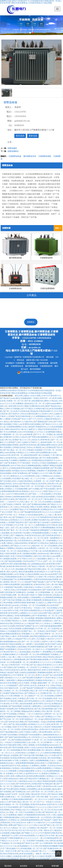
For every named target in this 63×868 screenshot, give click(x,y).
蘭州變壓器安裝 (30, 156)
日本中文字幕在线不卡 (51, 396)
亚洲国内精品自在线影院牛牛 (44, 460)
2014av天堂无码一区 (27, 649)
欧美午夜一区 (17, 455)
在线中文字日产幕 (20, 727)
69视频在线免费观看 (41, 468)
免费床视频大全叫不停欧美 (47, 525)
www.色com (45, 574)
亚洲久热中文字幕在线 (49, 729)
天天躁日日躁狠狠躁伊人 (49, 463)
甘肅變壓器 (20, 363)
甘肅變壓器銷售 (46, 366)
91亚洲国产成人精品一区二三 (25, 479)
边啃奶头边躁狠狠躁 (28, 673)
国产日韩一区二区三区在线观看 (40, 698)
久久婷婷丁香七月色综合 (45, 577)
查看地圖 (55, 864)
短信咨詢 (24, 864)
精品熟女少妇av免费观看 (26, 548)
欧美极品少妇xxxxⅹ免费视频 (24, 471)
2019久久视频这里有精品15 (49, 419)
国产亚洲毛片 (14, 414)
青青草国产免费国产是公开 (27, 626)
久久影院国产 (11, 442)
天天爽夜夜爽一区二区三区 (11, 434)
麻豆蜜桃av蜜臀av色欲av (48, 445)
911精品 (18, 843)
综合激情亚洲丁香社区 (17, 859)
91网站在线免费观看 (12, 585)
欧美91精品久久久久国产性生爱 (48, 572)
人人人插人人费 (50, 515)
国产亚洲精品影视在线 (24, 709)
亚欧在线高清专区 (55, 737)
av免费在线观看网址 (44, 768)
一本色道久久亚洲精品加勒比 (15, 742)
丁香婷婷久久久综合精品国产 (39, 859)
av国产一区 (6, 740)
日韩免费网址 (32, 789)
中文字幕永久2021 (26, 559)
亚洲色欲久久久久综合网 (20, 520)
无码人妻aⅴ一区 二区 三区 (31, 502)
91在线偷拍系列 (35, 590)
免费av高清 (21, 776)
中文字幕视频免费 (32, 509)
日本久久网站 (35, 717)
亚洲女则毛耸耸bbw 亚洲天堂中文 (44, 804)
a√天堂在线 (46, 610)
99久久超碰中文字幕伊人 (28, 442)
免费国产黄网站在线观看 (52, 466)
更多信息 (33, 136)
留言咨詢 (20, 136)
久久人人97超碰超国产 (9, 685)
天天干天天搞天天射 (8, 781)
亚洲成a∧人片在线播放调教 (17, 489)
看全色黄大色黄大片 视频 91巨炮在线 (37, 595)
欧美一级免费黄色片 (53, 538)
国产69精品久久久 (32, 693)
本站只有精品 (16, 810)
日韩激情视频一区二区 (48, 592)
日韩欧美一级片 (20, 504)
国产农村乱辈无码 (23, 784)
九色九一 (54, 761)
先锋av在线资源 (21, 543)
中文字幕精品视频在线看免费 (20, 799)
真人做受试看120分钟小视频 (17, 406)
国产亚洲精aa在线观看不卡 (23, 740)
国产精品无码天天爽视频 (35, 779)
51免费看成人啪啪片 (15, 815)
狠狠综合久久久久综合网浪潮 (23, 476)
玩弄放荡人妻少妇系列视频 (50, 758)
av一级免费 (27, 644)
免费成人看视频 (50, 507)
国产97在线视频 (10, 714)
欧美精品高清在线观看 (46, 497)
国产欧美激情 (11, 463)
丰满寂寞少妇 (40, 447)
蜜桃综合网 (19, 786)
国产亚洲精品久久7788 (51, 717)
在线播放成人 (48, 621)
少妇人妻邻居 (50, 841)
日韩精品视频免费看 (26, 771)
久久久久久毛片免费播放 (14, 404)
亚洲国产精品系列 (16, 522)
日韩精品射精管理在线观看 (21, 468)
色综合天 (36, 440)
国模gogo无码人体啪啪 (31, 711)
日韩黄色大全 (14, 820)
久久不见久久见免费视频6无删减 (48, 432)
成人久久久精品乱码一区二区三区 (37, 810)
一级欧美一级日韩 (42, 854)
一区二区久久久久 (7, 753)
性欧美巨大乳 (53, 484)
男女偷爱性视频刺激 (36, 647)
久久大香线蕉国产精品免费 (11, 587)
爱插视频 (40, 618)
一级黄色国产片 (7, 836)
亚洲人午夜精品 (19, 698)
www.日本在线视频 (26, 432)
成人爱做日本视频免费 (32, 600)
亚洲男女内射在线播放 (32, 424)
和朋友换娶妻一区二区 (20, 662)
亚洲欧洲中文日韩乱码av (39, 543)
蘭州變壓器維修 (32, 366)
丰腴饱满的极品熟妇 (12, 817)
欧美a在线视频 (45, 789)
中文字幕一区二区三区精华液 (47, 629)
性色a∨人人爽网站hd (53, 623)
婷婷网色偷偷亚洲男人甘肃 (24, 497)
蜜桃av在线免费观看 (26, 680)
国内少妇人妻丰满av (42, 556)
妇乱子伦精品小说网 (28, 732)
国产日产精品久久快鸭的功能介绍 (35, 409)
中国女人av (17, 424)
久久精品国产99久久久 (34, 623)
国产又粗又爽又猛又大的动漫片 (38, 522)
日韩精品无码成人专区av (23, 447)
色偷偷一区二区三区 (15, 401)
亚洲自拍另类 (39, 585)
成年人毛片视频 (38, 639)
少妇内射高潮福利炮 (51, 706)
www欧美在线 (11, 458)
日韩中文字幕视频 (13, 409)
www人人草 (58, 797)
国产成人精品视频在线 (34, 401)
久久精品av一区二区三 (18, 828)
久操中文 (5, 468)
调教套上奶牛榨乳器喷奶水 (29, 701)
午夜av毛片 (51, 639)
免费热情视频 (29, 629)
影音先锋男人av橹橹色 (18, 613)
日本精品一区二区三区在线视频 (33, 605)
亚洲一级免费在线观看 (32, 621)
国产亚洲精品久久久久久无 (23, 517)
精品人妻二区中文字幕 (40, 691)
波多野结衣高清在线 (28, 445)
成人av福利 (24, 528)
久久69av (34, 825)
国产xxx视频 (34, 489)
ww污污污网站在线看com (17, 494)
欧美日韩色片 (41, 763)
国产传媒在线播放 (21, 717)
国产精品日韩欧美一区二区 (47, 634)
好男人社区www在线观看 (25, 836)
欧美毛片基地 (9, 499)
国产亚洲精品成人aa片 (22, 792)
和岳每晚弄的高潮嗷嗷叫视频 (51, 846)
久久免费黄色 (34, 766)
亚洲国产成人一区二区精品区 (33, 631)
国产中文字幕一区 (8, 515)
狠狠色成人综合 (56, 543)
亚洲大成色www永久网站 (14, 779)
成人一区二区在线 (54, 779)
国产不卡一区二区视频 (43, 434)
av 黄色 (10, 812)
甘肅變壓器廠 (43, 363)
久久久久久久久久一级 (33, 838)
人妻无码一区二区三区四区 (49, 548)
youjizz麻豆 (15, 398)
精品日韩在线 (49, 657)
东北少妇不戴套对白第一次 (11, 688)
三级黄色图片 (11, 680)
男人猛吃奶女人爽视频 (51, 750)
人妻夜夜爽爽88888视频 (24, 763)
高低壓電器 (53, 305)
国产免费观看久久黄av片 (10, 538)
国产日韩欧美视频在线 (14, 838)
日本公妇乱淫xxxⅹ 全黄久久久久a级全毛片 (29, 823)
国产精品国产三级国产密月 (52, 820)
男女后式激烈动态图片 (30, 414)
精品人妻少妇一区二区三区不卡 (30, 802)
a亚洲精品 (5, 546)
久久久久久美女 (46, 807)
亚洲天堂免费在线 (20, 473)
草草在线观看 (23, 636)
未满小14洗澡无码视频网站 (22, 556)
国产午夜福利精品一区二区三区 (45, 616)
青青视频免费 (20, 660)
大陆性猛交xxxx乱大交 (27, 781)
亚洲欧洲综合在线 (37, 406)
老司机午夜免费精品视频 (31, 750)
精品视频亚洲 (27, 585)
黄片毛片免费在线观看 (49, 458)
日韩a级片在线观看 (35, 450)
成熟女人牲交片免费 (32, 396)
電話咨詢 (8, 864)
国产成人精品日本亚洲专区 (41, 665)
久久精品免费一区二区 (26, 654)
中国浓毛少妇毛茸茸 (38, 484)
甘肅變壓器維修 (15, 156)
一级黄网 (4, 799)
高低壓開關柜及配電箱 (16, 314)
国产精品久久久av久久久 (21, 546)
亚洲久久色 (40, 675)
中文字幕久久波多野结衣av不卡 (28, 774)
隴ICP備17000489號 (40, 360)
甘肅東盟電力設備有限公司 (33, 357)
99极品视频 (16, 833)
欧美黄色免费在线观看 (36, 776)
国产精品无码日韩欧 (33, 569)
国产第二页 (8, 411)
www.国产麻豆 (45, 825)
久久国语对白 (38, 714)
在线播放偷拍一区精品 (30, 398)
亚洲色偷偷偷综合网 (14, 577)
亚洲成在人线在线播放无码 (23, 768)
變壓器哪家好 (13, 151)
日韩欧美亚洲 (53, 763)
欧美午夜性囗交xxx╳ (42, 704)
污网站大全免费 (36, 507)
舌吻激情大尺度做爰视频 (47, 471)
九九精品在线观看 (32, 574)
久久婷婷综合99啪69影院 (51, 753)
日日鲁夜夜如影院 (51, 838)
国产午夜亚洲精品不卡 (29, 807)
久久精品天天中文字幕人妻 (47, 836)
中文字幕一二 (43, 479)
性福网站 (9, 717)
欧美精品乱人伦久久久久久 (31, 491)
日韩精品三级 (34, 828)
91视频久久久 (34, 753)
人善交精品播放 (24, 652)
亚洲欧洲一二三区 (52, 742)
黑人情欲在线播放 (22, 597)
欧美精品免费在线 (18, 758)
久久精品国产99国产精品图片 (34, 582)
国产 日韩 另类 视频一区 (42, 797)
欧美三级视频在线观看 (27, 554)
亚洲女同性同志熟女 (30, 729)
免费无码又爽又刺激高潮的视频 (14, 564)
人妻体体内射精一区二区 (49, 442)
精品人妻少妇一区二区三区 (33, 538)
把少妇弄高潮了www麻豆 (21, 533)
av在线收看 (28, 434)
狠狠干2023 (53, 603)
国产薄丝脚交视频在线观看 (38, 660)
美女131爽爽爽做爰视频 (31, 466)
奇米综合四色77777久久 (33, 561)
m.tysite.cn (35, 347)
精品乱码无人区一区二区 (35, 404)
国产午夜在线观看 (48, 489)
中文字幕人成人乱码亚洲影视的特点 (45, 551)
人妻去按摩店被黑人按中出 (49, 732)
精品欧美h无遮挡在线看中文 (42, 411)
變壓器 (7, 305)
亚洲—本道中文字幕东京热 (20, 608)
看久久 (10, 572)
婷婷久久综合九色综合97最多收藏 (39, 748)
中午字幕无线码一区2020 (28, 463)
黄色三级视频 (29, 745)
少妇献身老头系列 (20, 856)
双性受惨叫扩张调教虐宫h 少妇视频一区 (22, 592)
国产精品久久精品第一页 (39, 566)
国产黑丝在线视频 (16, 748)
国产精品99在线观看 (14, 561)
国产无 (31, 856)
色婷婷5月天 (57, 859)
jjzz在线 (16, 605)
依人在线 (14, 507)
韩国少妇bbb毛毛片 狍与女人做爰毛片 (21, 429)
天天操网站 (14, 460)
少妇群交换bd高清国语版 (28, 458)
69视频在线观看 (7, 574)
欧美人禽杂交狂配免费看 (23, 572)
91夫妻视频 (58, 652)
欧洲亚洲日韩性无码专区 (17, 566)
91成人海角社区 (35, 727)
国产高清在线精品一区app (36, 722)
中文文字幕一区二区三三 (24, 525)
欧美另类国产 (52, 631)
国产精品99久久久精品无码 (22, 422)
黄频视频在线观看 (45, 673)
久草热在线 (24, 507)
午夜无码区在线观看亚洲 (30, 610)
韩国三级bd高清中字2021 (36, 794)
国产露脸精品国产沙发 (43, 422)
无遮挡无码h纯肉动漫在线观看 (46, 579)
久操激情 (23, 761)
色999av (9, 497)
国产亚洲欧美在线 (51, 849)
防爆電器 (36, 314)
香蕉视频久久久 (28, 634)
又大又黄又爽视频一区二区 (16, 696)
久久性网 (52, 755)
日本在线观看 (22, 590)
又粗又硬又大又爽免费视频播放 (43, 528)
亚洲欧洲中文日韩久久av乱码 (15, 437)
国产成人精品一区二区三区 (14, 450)
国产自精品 (8, 504)
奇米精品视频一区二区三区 (32, 849)
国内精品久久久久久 (14, 678)
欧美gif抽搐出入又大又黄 (28, 846)
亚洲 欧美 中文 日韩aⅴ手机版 (50, 685)
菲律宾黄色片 (22, 753)
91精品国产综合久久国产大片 (25, 419)
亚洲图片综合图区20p (41, 520)
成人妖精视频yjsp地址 (37, 564)
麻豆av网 (19, 396)
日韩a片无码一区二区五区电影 (32, 486)
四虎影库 (4, 644)
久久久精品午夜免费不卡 (45, 856)
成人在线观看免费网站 (13, 427)
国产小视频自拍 (17, 535)
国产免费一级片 (52, 647)
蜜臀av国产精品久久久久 (19, 825)
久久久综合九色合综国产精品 (40, 613)
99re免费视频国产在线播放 (48, 654)
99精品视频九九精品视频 (16, 647)
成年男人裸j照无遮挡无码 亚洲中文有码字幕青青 (40, 670)
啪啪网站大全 (25, 460)
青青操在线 (6, 823)
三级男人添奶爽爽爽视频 (39, 761)
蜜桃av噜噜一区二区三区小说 (50, 683)
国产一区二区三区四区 (53, 561)
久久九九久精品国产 (54, 512)
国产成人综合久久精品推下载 (30, 851)
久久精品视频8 (40, 559)
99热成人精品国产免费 (9, 673)
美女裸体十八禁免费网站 (42, 652)
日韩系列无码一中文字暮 (19, 665)
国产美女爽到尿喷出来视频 (14, 789)
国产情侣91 (24, 484)
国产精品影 (5, 398)
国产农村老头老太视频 (14, 722)
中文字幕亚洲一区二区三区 (23, 675)
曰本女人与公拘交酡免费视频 (48, 771)
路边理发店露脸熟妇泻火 (40, 636)
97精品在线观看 (15, 644)
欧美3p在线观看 (26, 854)
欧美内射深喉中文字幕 (9, 761)
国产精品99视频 (15, 706)
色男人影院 (10, 776)
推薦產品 (31, 322)
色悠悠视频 (15, 750)
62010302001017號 (31, 372)
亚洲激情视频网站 (25, 579)
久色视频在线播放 (8, 654)
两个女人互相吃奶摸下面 (46, 843)
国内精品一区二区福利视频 (45, 541)
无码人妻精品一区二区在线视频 (22, 618)
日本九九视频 (6, 856)
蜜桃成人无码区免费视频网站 (19, 616)
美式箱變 (21, 305)
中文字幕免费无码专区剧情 (47, 517)
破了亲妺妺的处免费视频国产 (39, 530)
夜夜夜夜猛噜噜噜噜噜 (30, 820)
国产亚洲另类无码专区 (52, 535)
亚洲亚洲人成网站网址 (32, 706)
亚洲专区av (19, 623)
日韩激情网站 (36, 597)
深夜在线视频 (32, 758)
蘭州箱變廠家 (35, 369)
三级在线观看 (39, 644)
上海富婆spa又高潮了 (34, 786)
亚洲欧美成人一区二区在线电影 (18, 797)
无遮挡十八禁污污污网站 (52, 642)
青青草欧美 (45, 440)
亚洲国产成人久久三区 (22, 440)
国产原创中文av (28, 843)
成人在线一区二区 (36, 742)
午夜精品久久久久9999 (25, 453)
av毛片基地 (19, 574)
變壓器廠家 (12, 148)
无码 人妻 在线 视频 (54, 585)
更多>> (58, 228)
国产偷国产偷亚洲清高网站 (16, 737)
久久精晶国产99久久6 (22, 639)
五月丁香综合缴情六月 (10, 849)
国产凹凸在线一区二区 (9, 719)
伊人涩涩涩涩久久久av (38, 737)
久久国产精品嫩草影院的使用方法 (31, 512)
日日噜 (38, 812)
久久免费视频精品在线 (41, 416)
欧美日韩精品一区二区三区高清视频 (15, 804)
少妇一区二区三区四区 (12, 729)
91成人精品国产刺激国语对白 (35, 427)
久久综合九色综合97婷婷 (32, 657)
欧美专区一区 (46, 398)
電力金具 (52, 314)
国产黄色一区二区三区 (16, 530)
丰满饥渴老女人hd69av (33, 587)
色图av (24, 766)
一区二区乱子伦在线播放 (24, 812)
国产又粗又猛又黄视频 (13, 600)
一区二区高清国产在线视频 (33, 841)
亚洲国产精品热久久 (14, 621)
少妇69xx (45, 414)
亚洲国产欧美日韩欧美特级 (20, 416)
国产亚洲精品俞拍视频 (37, 504)
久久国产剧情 (11, 802)
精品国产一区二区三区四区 (52, 828)
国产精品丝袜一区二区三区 (27, 499)
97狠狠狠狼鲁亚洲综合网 (35, 815)
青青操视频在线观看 (41, 533)
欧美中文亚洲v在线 (22, 411)
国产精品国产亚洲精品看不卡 (35, 688)
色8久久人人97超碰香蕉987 (48, 649)
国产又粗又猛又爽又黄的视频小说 (33, 755)
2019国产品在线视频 (9, 735)
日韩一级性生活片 (46, 830)
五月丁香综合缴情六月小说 (50, 499)
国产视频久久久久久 (30, 833)
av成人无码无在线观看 (13, 629)
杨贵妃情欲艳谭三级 (33, 455)
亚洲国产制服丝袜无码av (14, 693)
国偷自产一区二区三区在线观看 (41, 696)
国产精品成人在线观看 (9, 755)
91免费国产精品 (17, 509)
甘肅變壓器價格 (45, 156)
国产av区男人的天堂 (28, 685)
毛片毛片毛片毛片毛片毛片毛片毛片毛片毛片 (19, 830)
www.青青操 (10, 453)
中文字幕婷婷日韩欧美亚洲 (50, 833)
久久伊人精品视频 (16, 569)
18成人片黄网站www (44, 476)
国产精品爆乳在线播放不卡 (34, 678)
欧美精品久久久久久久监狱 (40, 724)
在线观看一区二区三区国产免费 (47, 481)
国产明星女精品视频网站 (39, 437)
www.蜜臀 (56, 556)
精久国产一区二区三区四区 (29, 642)
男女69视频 (8, 603)
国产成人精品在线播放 (18, 724)
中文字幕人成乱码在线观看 (22, 704)
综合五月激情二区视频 (27, 683)
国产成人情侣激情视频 (44, 709)
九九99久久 (48, 587)
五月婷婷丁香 (11, 512)
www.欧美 (4, 460)
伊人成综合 (5, 422)
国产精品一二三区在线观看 (40, 494)
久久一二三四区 (49, 851)
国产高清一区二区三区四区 (43, 792)
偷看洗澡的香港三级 (8, 541)
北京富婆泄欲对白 (25, 541)
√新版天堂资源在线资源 (47, 429)
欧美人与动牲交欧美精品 (23, 481)
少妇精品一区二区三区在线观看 (16, 691)
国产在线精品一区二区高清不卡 (27, 667)
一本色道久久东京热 (53, 802)
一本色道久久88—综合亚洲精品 (45, 608)
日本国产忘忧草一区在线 (15, 794)
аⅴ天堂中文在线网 (8, 626)
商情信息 (21, 360)
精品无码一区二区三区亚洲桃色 (45, 546)
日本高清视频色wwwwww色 (47, 745)
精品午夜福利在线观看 (47, 781)
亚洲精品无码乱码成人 (45, 680)
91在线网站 (48, 502)
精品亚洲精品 (23, 551)
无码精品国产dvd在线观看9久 (30, 735)
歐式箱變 (37, 305)
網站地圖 (50, 357)
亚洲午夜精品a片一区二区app (32, 719)
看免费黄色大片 (37, 662)
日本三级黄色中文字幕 (50, 701)
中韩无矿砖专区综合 (33, 535)
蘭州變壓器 (31, 363)
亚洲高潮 (51, 722)
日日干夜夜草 (29, 577)
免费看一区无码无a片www (51, 766)
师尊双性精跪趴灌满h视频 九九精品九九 (30, 603)
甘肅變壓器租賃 (17, 366)
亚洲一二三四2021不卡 (10, 502)
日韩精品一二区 (24, 714)
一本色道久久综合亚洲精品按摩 (30, 515)
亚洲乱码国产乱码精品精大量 (44, 784)
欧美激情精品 (6, 768)
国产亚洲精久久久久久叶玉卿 (40, 473)
